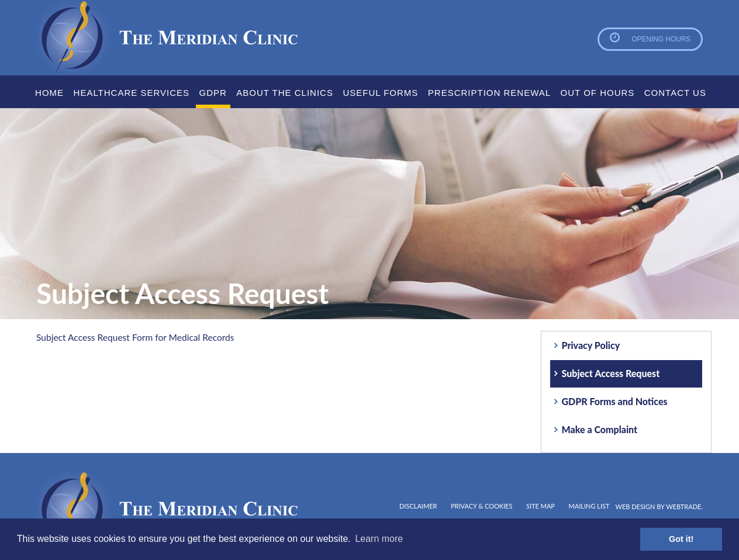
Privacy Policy (591, 345)
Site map (541, 506)
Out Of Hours (598, 93)
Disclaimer (418, 506)
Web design (636, 507)
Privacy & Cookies (481, 506)
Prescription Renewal (489, 93)
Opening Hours (657, 39)
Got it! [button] (681, 539)
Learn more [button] (379, 539)
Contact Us (675, 93)
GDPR (213, 93)
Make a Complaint (600, 429)
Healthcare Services (132, 93)
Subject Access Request (611, 373)
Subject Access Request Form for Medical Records (138, 337)
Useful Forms (380, 93)
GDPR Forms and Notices (615, 401)
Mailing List (589, 506)
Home (49, 93)
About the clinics (285, 93)
